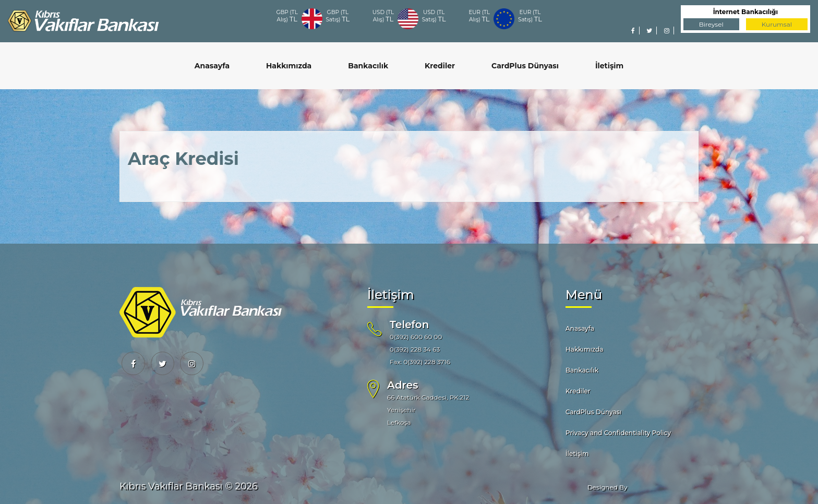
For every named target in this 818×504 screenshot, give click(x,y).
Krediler (440, 66)
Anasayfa (212, 66)
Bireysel (711, 24)
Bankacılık (368, 66)
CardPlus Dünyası (525, 66)
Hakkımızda (289, 66)
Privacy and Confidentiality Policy (618, 433)
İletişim (609, 66)
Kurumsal (777, 24)
